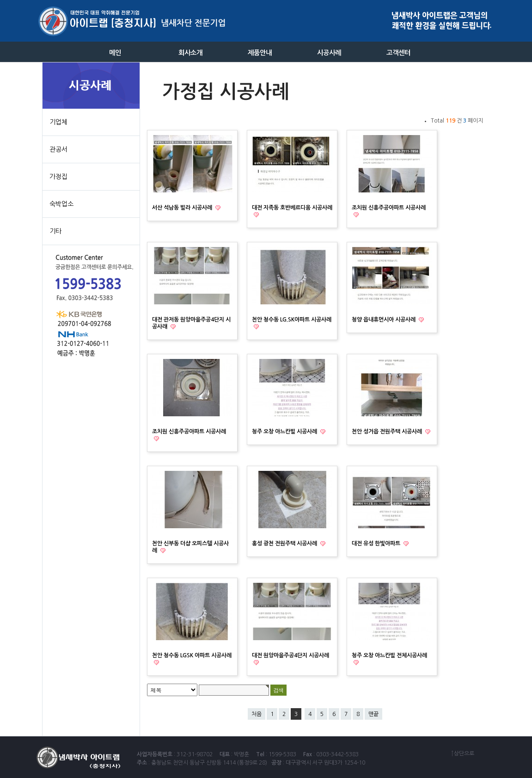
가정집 (58, 177)
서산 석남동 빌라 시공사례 (183, 208)
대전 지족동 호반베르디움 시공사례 (292, 208)
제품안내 (260, 53)
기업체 (58, 122)
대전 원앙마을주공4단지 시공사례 (290, 655)
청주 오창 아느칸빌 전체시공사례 (389, 655)
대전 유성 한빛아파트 (377, 543)
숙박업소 (61, 204)
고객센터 (399, 53)
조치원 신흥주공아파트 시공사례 (389, 208)
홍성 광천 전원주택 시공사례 (285, 543)
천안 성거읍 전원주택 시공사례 (388, 432)
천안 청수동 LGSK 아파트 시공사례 (192, 655)
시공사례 (329, 53)
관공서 (58, 149)
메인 (115, 53)
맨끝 (373, 714)
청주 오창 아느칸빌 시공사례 (285, 432)
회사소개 (191, 53)
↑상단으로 (463, 753)
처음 (257, 714)
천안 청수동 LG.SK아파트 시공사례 (292, 320)
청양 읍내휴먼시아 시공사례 (384, 320)
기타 (55, 231)
